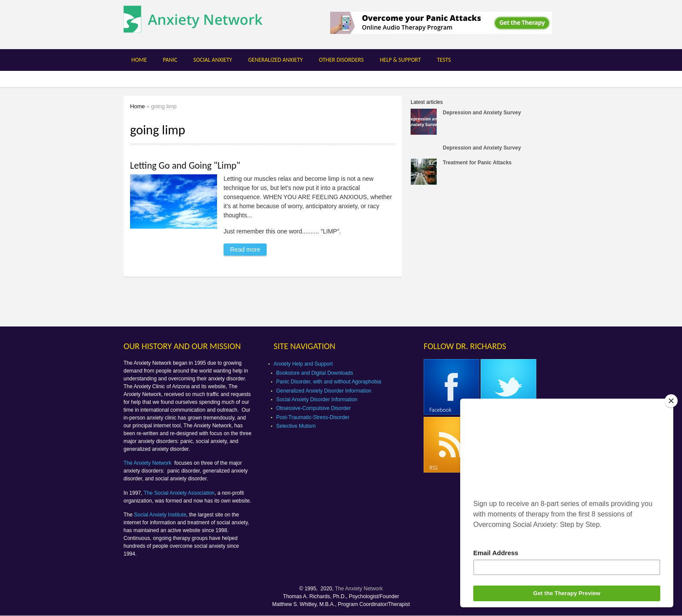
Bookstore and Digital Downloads (315, 373)
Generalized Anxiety (276, 60)
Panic (170, 60)
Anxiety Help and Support (303, 364)
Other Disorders (341, 60)
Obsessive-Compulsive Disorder (313, 408)
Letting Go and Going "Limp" (185, 165)
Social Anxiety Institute (160, 515)
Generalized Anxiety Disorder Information (324, 391)
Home (139, 60)
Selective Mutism (296, 426)
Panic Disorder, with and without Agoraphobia (329, 382)
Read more (248, 248)
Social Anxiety (213, 60)
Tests (444, 60)
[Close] (671, 401)
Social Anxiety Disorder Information (317, 400)
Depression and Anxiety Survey (482, 113)
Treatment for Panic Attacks (477, 163)
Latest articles (427, 102)
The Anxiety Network (148, 463)
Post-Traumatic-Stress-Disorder (313, 417)
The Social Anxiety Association (179, 493)
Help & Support (400, 60)
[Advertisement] (484, 258)
